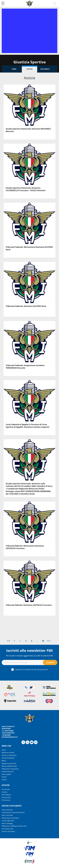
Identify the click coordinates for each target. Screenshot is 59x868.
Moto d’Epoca (6, 795)
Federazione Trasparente (10, 769)
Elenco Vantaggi (7, 823)
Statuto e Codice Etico (9, 755)
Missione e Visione (8, 753)
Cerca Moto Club (7, 829)
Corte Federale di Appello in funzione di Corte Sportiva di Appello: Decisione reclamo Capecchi (28, 426)
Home (14, 69)
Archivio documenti (8, 831)
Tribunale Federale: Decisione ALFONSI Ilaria (26, 306)
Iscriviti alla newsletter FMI (29, 650)
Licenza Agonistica (8, 821)
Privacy (4, 780)
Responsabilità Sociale (9, 766)
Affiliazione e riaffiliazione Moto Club (14, 826)
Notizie (29, 69)
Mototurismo (6, 797)
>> (49, 641)
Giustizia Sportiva (8, 771)
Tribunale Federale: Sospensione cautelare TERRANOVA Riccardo (25, 367)
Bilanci (4, 761)
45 (43, 641)
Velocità (4, 792)
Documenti (45, 69)
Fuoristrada (6, 789)
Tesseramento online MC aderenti (13, 812)
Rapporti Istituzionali (9, 763)
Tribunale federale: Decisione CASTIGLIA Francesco (29, 605)
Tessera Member (7, 810)
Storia (4, 750)
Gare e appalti (6, 774)
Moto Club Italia (7, 815)
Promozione (6, 800)
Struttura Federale (8, 758)
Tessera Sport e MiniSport (10, 818)
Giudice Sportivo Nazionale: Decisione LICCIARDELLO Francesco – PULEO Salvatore (26, 189)
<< (9, 641)
